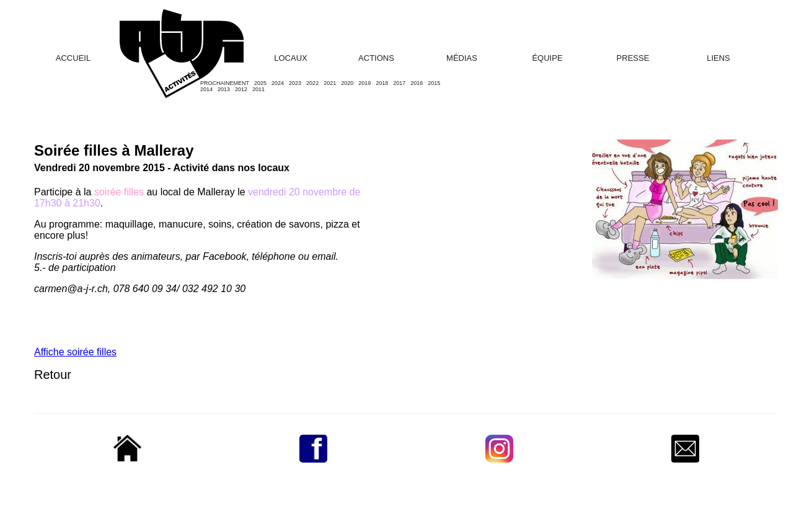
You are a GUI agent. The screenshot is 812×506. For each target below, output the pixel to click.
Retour (53, 375)
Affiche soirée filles (75, 352)
